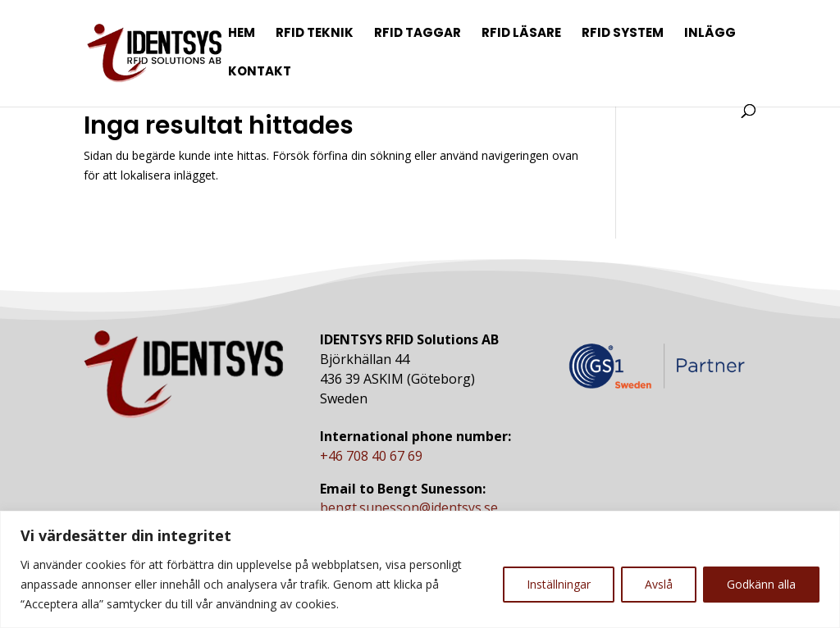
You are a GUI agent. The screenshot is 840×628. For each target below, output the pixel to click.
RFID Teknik (315, 34)
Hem (242, 34)
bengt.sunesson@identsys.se (409, 507)
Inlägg (710, 34)
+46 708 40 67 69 (371, 456)
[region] (420, 569)
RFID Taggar (418, 34)
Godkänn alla (761, 584)
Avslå (659, 584)
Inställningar (559, 584)
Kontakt (260, 73)
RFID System (623, 34)
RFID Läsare (521, 34)
